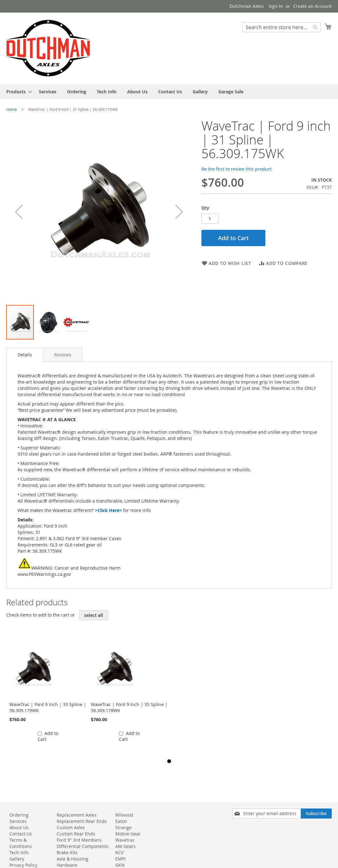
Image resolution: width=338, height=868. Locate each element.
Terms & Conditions (21, 843)
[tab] (25, 355)
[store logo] (48, 48)
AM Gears (125, 846)
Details (25, 355)
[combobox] (282, 27)
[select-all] (94, 615)
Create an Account (312, 6)
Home (12, 109)
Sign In (276, 6)
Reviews (63, 355)
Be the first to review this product (237, 169)
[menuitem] (17, 92)
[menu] (169, 92)
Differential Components (83, 846)
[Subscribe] (316, 814)
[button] (19, 212)
